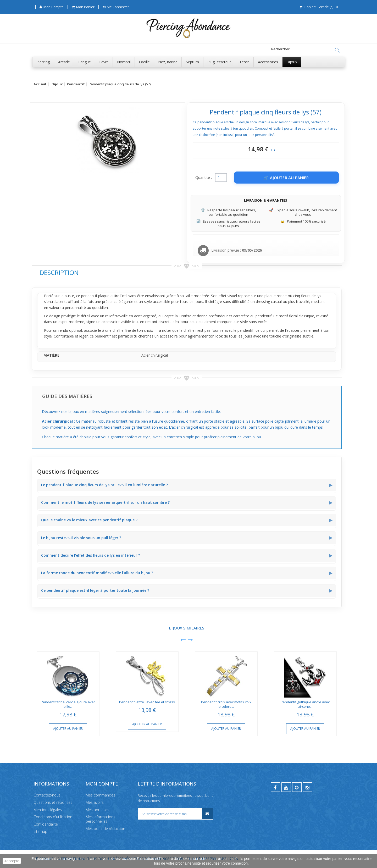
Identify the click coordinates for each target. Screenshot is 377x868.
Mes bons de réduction (105, 829)
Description (59, 273)
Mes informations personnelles (100, 819)
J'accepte (12, 861)
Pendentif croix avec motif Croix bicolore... (226, 704)
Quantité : (204, 178)
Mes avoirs (95, 802)
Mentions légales (48, 810)
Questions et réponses (53, 802)
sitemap (40, 831)
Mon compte (102, 784)
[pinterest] (297, 787)
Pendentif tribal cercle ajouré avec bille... (68, 704)
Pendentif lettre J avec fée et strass (147, 702)
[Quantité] (221, 178)
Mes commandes (100, 795)
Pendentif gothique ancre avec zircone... (305, 704)
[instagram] (308, 787)
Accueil (40, 84)
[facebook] (275, 787)
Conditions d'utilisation (53, 817)
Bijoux (57, 84)
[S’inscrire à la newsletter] (207, 814)
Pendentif (76, 84)
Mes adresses (97, 810)
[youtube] (286, 787)
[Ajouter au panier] (286, 178)
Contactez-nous (47, 795)
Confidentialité (46, 824)
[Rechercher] (337, 50)
